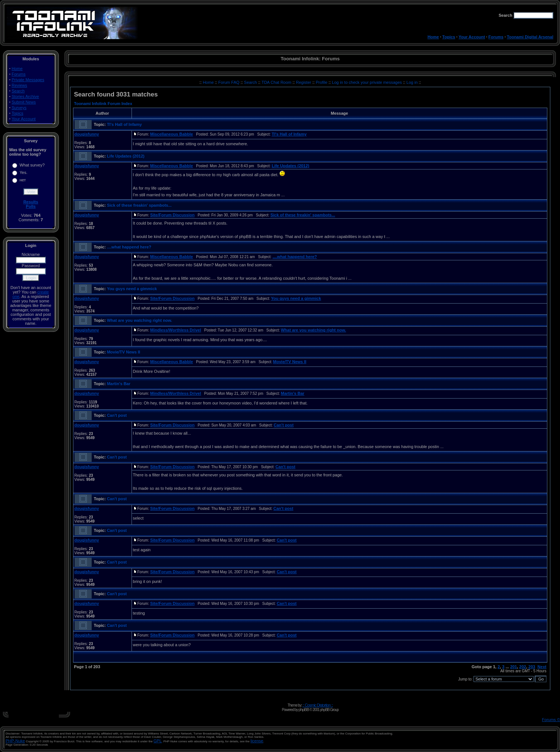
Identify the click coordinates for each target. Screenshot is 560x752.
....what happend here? (129, 247)
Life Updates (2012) (126, 156)
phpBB (304, 710)
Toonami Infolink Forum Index (103, 104)
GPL (158, 741)
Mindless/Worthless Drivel (176, 330)
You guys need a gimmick (132, 289)
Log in (412, 82)
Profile (322, 82)
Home (433, 37)
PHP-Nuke (15, 741)
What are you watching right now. (140, 320)
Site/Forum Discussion (172, 215)
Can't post (117, 415)
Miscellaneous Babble (172, 134)
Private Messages (28, 80)
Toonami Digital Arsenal (530, 37)
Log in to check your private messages (368, 82)
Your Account (472, 37)
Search (18, 91)
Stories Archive (25, 96)
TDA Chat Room (277, 82)
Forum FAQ (230, 82)
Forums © (551, 720)
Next (542, 667)
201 (513, 667)
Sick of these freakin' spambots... (139, 205)
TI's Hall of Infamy (124, 124)
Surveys (19, 108)
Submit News (24, 102)
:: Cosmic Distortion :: (318, 705)
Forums (496, 37)
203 (532, 667)
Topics (449, 37)
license (257, 741)
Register (304, 82)
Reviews (19, 85)
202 (523, 667)
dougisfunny (87, 134)
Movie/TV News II (124, 352)
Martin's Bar (119, 384)
